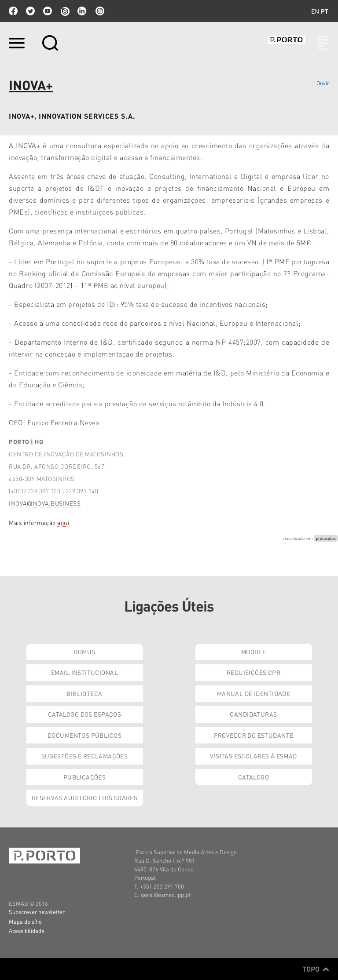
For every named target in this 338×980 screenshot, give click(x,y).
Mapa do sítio (25, 921)
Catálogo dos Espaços (84, 714)
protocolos (326, 538)
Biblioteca (84, 693)
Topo (316, 969)
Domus (84, 652)
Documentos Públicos (84, 735)
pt (325, 11)
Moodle (254, 652)
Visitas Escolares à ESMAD (253, 756)
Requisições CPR (253, 672)
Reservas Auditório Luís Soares (85, 798)
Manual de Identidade (253, 693)
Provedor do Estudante (254, 735)
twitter (30, 11)
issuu (65, 11)
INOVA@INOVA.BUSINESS (45, 503)
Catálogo (253, 777)
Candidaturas (253, 714)
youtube (48, 11)
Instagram (99, 11)
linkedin (82, 11)
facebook (13, 11)
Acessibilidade (27, 931)
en (315, 11)
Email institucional (84, 672)
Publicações (85, 777)
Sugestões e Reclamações (85, 756)
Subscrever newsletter (37, 912)
